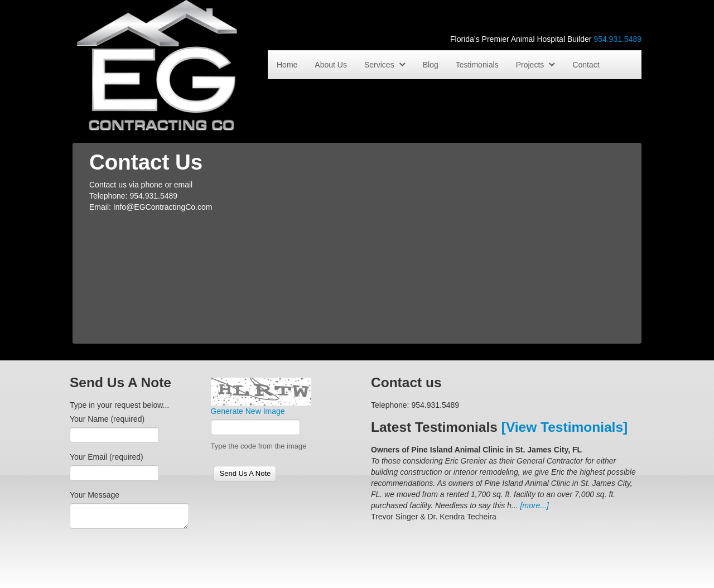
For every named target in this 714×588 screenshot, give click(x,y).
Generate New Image (248, 411)
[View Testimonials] (565, 427)
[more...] (534, 505)
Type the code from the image (259, 446)
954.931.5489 (617, 39)
